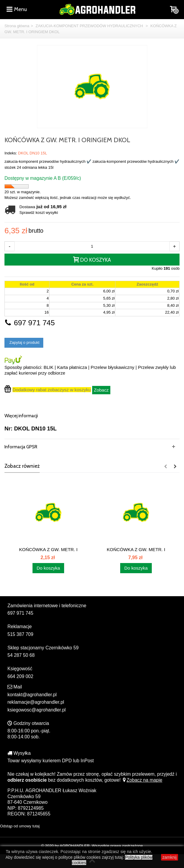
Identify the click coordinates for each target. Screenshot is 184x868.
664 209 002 (20, 676)
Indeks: (11, 153)
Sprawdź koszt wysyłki (39, 213)
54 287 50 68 (21, 655)
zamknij (170, 857)
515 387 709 (20, 634)
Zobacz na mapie (142, 780)
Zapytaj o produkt (24, 342)
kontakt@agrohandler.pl (32, 695)
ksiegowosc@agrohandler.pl (37, 710)
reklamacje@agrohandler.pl (36, 702)
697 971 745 (30, 323)
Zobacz (101, 390)
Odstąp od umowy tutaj (20, 826)
